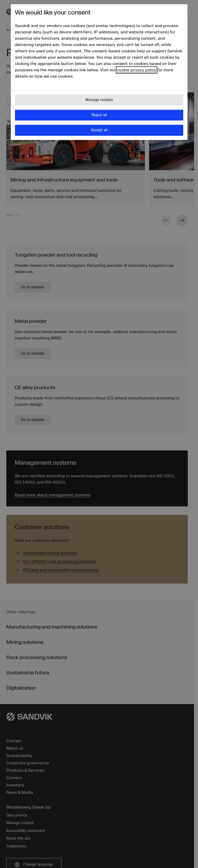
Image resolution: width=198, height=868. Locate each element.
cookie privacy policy (137, 70)
